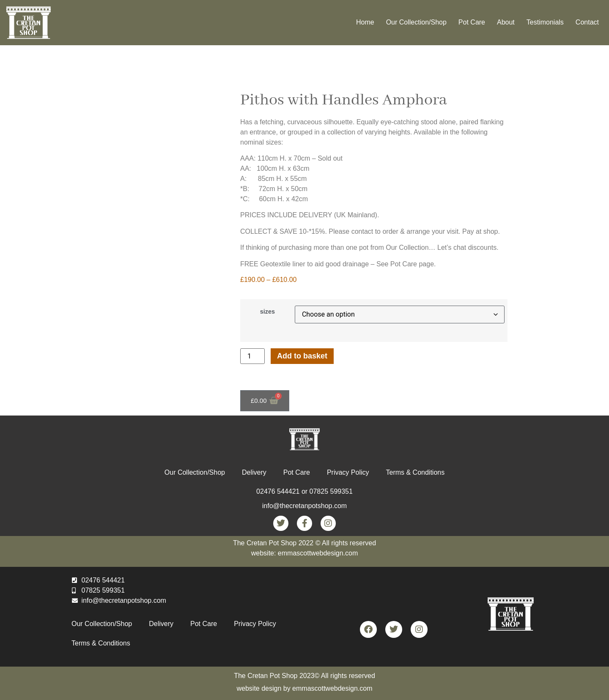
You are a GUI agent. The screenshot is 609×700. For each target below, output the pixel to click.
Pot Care (472, 22)
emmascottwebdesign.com (332, 688)
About (506, 22)
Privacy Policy (348, 472)
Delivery (254, 472)
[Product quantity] (252, 356)
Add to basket (302, 356)
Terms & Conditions (415, 472)
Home (365, 22)
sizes (267, 312)
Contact (587, 22)
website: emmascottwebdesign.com (305, 553)
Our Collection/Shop (416, 22)
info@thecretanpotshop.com (304, 506)
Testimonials (545, 22)
